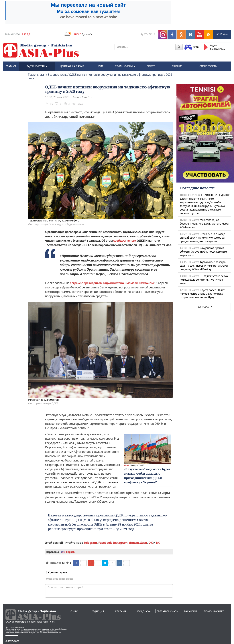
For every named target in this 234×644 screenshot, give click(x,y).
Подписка (144, 611)
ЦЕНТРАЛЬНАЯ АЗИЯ (72, 66)
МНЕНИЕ (177, 66)
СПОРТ (151, 66)
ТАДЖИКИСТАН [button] (37, 66)
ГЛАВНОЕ (11, 66)
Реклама (121, 611)
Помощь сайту (214, 611)
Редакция (98, 611)
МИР (101, 66)
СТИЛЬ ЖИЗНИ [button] (125, 66)
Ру (142, 34)
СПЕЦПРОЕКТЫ (208, 66)
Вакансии (190, 611)
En (152, 34)
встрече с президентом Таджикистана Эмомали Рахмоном (112, 283)
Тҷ (147, 34)
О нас (74, 611)
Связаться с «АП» (167, 611)
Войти (222, 34)
